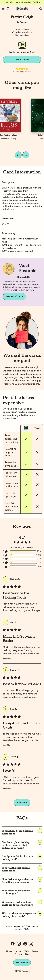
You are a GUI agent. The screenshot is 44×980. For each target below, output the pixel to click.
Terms (35, 951)
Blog (27, 954)
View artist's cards (14, 296)
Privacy (18, 954)
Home (9, 951)
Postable (23, 22)
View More (7, 659)
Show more (22, 803)
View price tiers (22, 35)
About (18, 951)
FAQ (26, 951)
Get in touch (22, 963)
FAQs (26, 929)
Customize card (22, 60)
